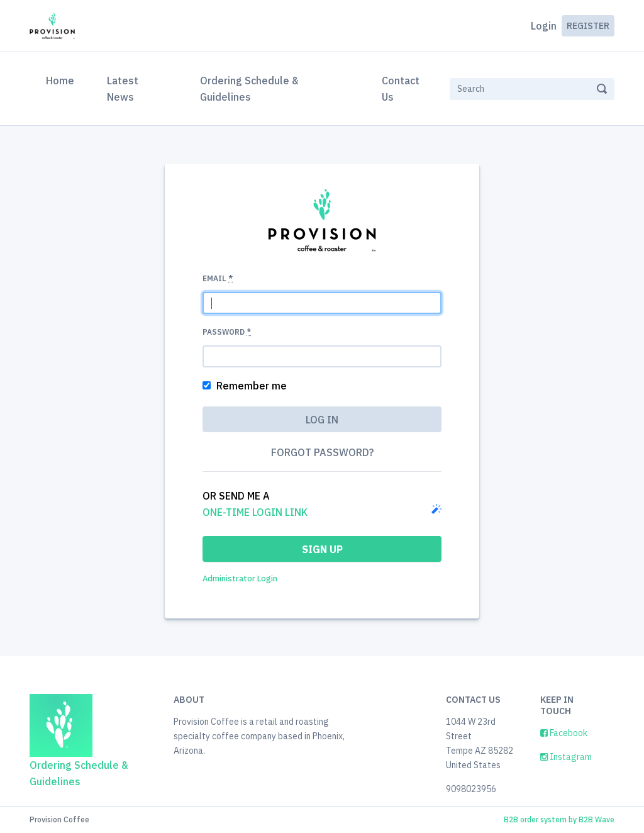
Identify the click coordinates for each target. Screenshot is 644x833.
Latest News (123, 89)
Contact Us (401, 89)
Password (227, 332)
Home (63, 79)
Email (218, 278)
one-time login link (255, 512)
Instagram (566, 757)
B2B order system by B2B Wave (559, 819)
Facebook (564, 733)
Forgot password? (322, 452)
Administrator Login (240, 579)
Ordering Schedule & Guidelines (249, 89)
